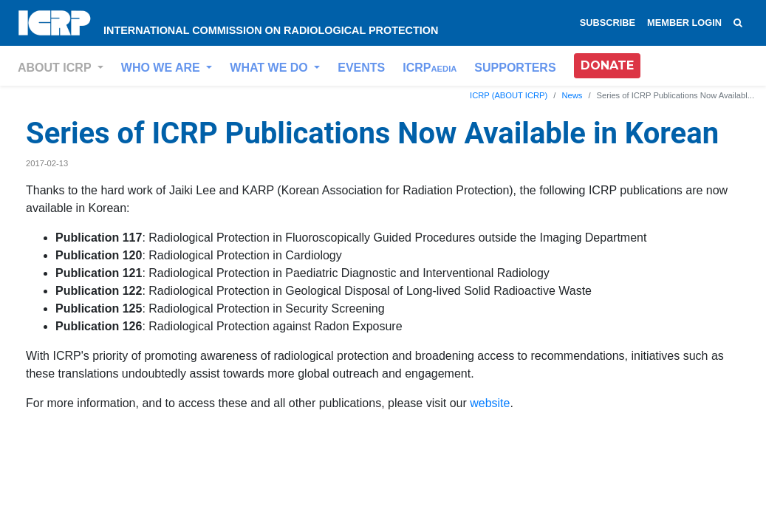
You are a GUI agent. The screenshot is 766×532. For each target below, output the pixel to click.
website (490, 403)
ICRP (430, 68)
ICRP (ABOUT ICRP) (509, 95)
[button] (607, 66)
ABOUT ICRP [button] (56, 68)
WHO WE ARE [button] (162, 68)
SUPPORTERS (515, 68)
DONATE (607, 65)
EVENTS (361, 68)
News (572, 95)
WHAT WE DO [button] (270, 68)
